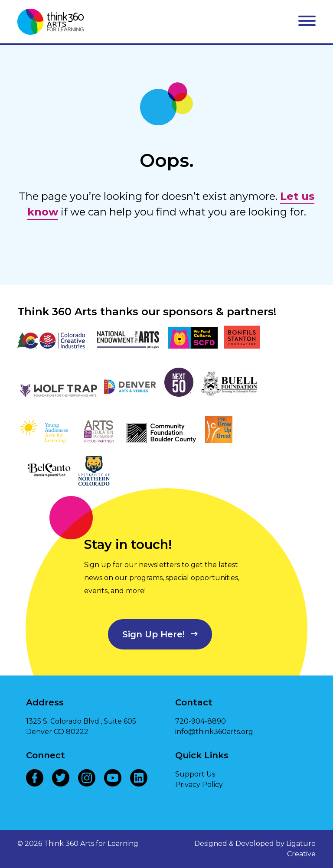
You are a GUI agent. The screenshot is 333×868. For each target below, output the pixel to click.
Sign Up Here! (153, 634)
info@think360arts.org (214, 732)
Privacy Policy (199, 785)
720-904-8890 (201, 721)
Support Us (195, 774)
